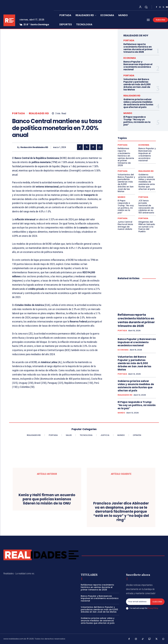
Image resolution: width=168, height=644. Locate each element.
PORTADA (19, 113)
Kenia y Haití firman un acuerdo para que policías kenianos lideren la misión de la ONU (47, 499)
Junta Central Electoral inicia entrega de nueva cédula (125, 225)
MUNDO (128, 113)
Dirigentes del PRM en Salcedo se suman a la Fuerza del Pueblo (147, 227)
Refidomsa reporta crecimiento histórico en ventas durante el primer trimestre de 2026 (138, 48)
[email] (138, 602)
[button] (146, 7)
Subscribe (157, 602)
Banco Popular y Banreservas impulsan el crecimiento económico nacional (138, 66)
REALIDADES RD (39, 113)
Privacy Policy (153, 608)
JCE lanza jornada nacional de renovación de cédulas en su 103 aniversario (146, 207)
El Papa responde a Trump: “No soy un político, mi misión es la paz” (137, 121)
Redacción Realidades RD (34, 147)
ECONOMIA (130, 58)
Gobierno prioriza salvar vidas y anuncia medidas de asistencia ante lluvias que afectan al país (138, 103)
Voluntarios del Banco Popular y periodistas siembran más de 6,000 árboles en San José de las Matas (137, 84)
